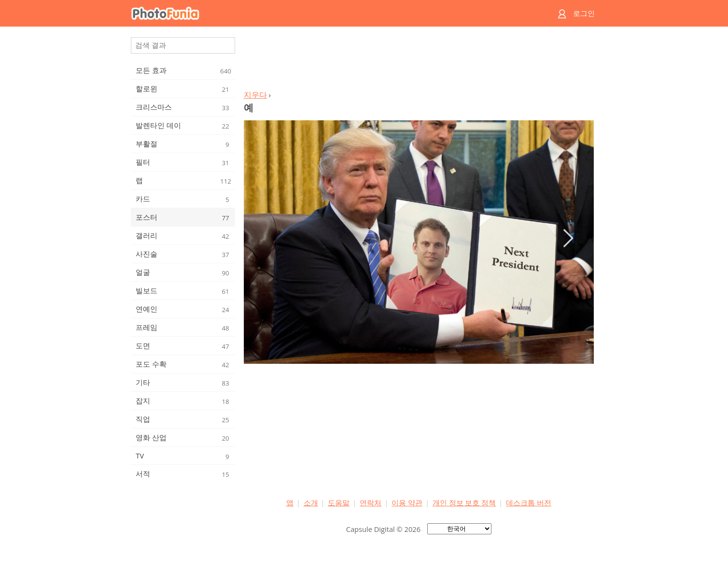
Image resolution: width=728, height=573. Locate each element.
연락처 (371, 502)
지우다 (255, 95)
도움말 (339, 502)
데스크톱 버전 (529, 502)
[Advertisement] (419, 61)
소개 (311, 502)
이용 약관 (407, 502)
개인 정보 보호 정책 (464, 502)
